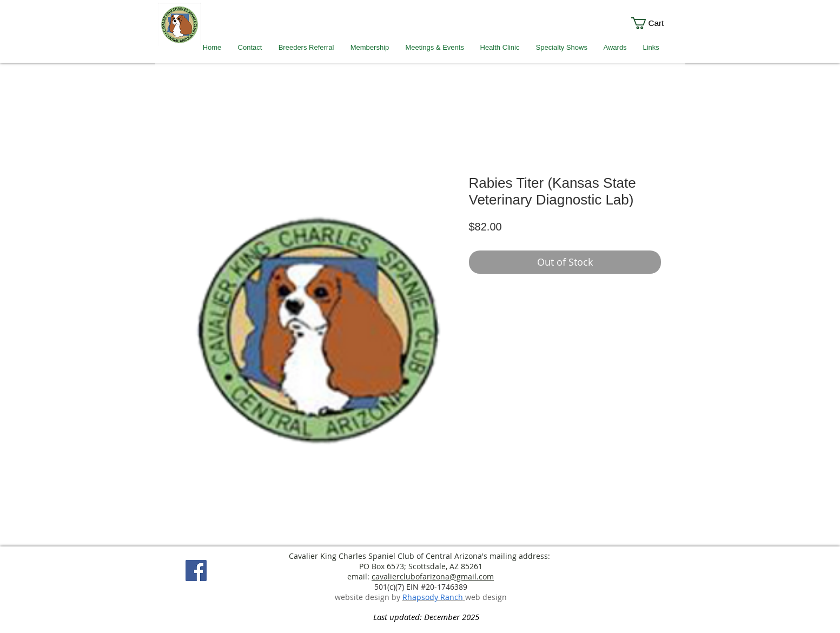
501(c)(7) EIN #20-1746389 (421, 587)
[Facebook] (196, 571)
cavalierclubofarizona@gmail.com (433, 576)
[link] (655, 23)
